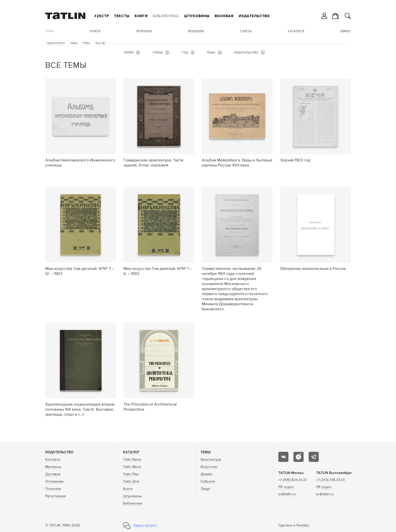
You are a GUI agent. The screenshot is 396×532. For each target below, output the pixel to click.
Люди (205, 489)
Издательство (254, 16)
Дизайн (207, 474)
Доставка (53, 474)
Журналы (144, 31)
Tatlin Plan (131, 474)
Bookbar (224, 16)
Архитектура (211, 460)
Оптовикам (54, 482)
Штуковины (197, 16)
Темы (49, 31)
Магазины (53, 467)
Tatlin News (132, 460)
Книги (141, 16)
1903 (100, 43)
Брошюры (196, 31)
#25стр (102, 16)
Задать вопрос (145, 525)
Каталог (131, 452)
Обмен (345, 31)
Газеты (246, 31)
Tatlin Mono (132, 467)
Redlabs (303, 525)
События (208, 482)
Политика (53, 489)
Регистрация (56, 496)
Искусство (209, 467)
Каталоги (296, 31)
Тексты (122, 16)
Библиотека (166, 16)
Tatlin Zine (131, 482)
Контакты (53, 460)
